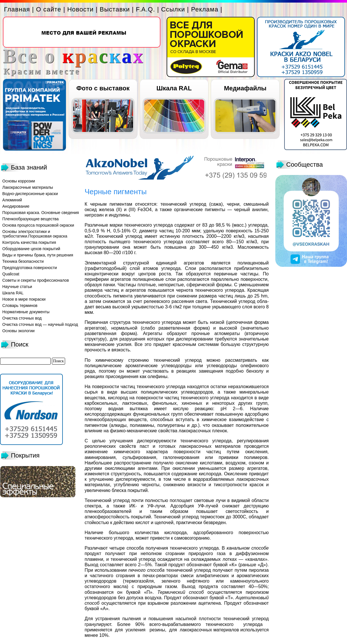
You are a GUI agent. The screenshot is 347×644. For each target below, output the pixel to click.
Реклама (205, 9)
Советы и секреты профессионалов (36, 280)
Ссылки (173, 9)
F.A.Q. (146, 9)
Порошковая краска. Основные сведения (41, 213)
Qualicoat (11, 274)
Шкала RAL (174, 88)
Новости (80, 9)
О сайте (49, 9)
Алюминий (12, 200)
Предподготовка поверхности (30, 268)
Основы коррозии (19, 181)
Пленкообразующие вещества (31, 219)
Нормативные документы (26, 312)
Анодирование (16, 206)
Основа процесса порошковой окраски (38, 225)
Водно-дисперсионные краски (30, 194)
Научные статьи (17, 287)
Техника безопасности (23, 261)
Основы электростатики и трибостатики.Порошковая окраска (35, 234)
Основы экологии (18, 331)
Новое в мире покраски (24, 299)
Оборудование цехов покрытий (31, 249)
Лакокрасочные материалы (28, 187)
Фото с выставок (103, 88)
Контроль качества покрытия (29, 242)
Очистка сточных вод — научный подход (40, 324)
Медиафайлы (245, 88)
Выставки (115, 9)
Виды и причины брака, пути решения (38, 255)
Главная (17, 9)
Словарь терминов (20, 306)
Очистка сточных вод (22, 318)
